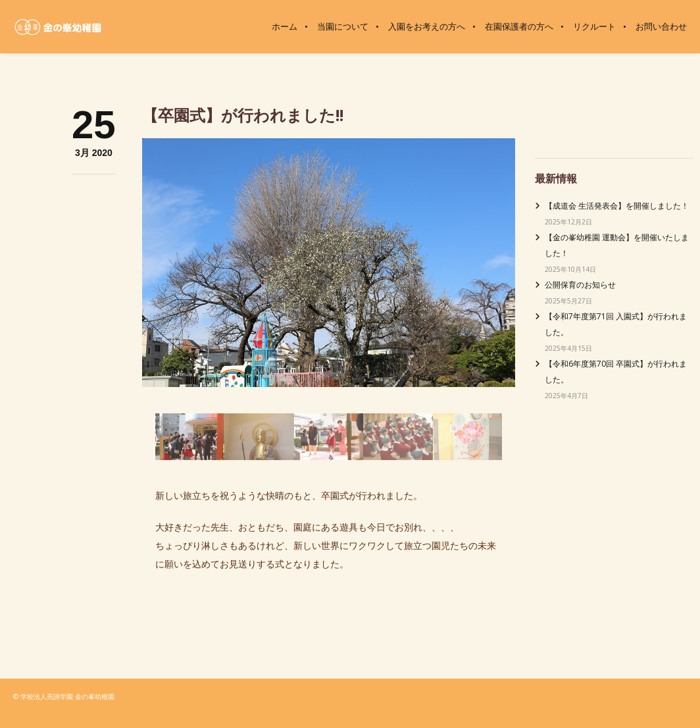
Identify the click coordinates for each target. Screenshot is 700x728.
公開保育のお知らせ (580, 285)
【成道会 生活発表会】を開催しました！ (617, 206)
